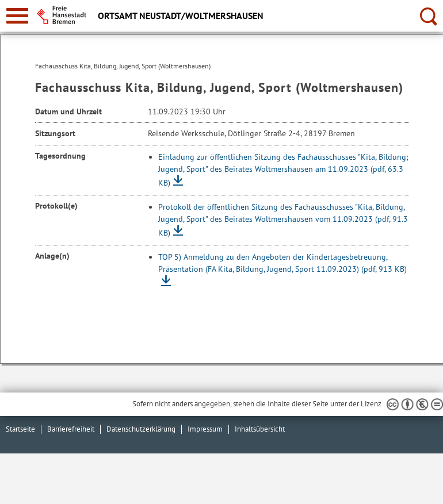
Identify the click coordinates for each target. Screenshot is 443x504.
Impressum (205, 429)
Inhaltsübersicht (260, 429)
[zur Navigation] (17, 16)
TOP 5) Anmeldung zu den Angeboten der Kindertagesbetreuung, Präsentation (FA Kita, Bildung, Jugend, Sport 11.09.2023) (282, 263)
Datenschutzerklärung (141, 429)
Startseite (20, 429)
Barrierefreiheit (71, 429)
